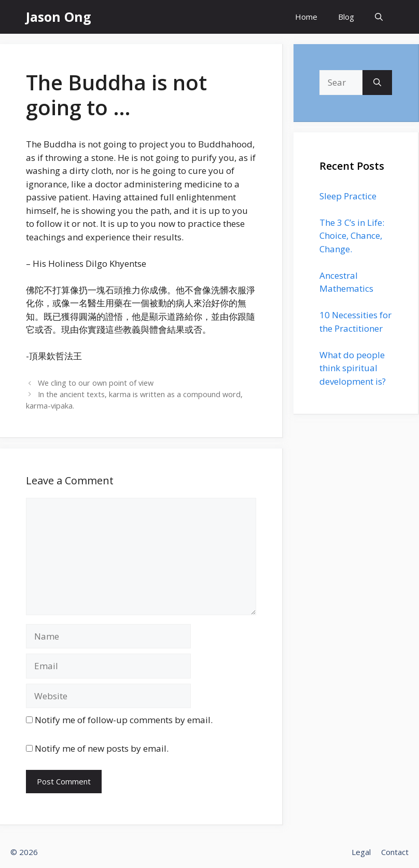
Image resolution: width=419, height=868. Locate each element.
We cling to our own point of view (96, 383)
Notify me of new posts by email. (102, 748)
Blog (346, 17)
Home (306, 17)
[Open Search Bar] (379, 17)
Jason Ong (59, 17)
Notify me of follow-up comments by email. (124, 720)
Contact (395, 852)
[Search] (377, 83)
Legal (361, 852)
